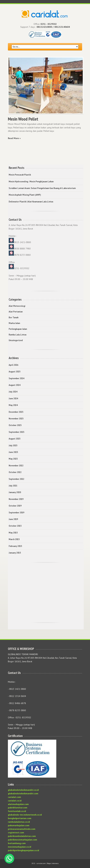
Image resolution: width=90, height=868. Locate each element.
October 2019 (15, 506)
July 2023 (13, 446)
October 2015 (15, 526)
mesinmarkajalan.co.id (20, 847)
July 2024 (13, 392)
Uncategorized (16, 340)
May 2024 (13, 405)
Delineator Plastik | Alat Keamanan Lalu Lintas (31, 202)
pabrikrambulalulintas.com (22, 836)
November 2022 (16, 466)
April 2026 (13, 365)
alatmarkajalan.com (18, 804)
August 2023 (15, 439)
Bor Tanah (14, 317)
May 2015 (13, 533)
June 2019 (13, 519)
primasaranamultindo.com (22, 829)
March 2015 (14, 539)
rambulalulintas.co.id (19, 822)
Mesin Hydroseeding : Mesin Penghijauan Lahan (31, 182)
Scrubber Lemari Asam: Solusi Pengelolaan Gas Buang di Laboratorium (42, 188)
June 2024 (13, 399)
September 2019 (16, 513)
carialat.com (14, 797)
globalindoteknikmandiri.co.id (23, 790)
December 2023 (16, 412)
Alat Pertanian (16, 312)
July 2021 (13, 486)
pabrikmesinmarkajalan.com (22, 840)
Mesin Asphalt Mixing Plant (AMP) (25, 195)
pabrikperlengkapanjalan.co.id (23, 850)
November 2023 (16, 419)
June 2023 (13, 452)
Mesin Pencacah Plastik (20, 175)
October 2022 (15, 472)
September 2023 (16, 432)
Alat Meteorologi (17, 306)
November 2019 (16, 499)
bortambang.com (17, 843)
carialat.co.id (15, 801)
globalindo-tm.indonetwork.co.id (25, 815)
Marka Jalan (14, 323)
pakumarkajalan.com (19, 825)
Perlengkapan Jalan (18, 329)
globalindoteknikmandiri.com (23, 793)
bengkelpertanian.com (20, 818)
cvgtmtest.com (16, 833)
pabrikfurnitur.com (18, 808)
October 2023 (15, 425)
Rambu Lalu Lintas (18, 335)
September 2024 (16, 378)
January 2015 (15, 553)
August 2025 (15, 372)
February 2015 (15, 546)
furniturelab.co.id (17, 811)
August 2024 (15, 385)
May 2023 (13, 459)
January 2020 (15, 492)
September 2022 (16, 479)
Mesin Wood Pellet (23, 119)
